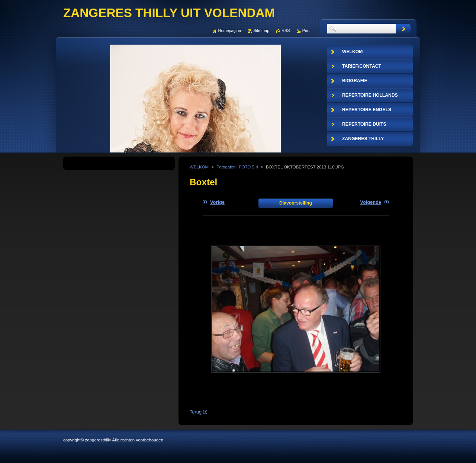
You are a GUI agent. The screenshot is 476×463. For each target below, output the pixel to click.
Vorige (217, 202)
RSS (286, 30)
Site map (261, 30)
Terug (196, 412)
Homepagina (230, 30)
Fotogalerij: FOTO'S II (238, 167)
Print (306, 30)
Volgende (371, 202)
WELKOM (199, 167)
